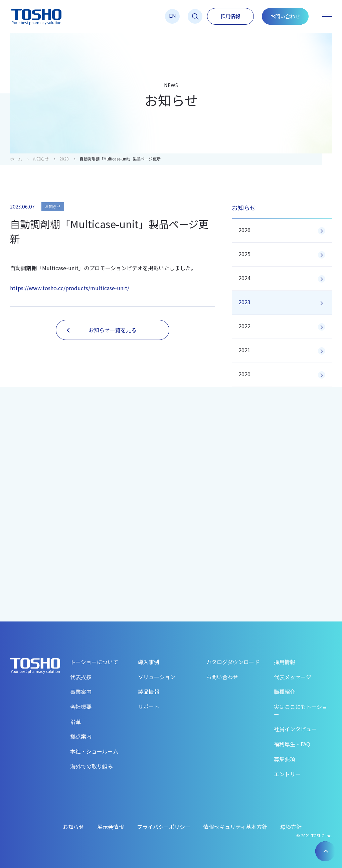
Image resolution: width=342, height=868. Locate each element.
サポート (149, 707)
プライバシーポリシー (164, 827)
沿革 (75, 722)
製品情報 (149, 692)
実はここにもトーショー (301, 710)
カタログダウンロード (233, 662)
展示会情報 (111, 827)
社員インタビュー (295, 729)
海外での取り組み (92, 766)
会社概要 (81, 707)
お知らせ (41, 159)
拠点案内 (81, 736)
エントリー (287, 774)
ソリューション (157, 677)
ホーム (16, 159)
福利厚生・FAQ (292, 744)
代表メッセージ (293, 677)
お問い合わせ (285, 16)
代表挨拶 (81, 677)
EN (173, 16)
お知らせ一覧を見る (102, 330)
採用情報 (230, 16)
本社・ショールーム (94, 751)
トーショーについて (94, 662)
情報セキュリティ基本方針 (235, 827)
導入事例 (149, 662)
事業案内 (81, 692)
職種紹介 (285, 692)
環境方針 (291, 827)
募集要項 (285, 759)
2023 (64, 159)
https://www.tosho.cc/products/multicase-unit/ (70, 288)
